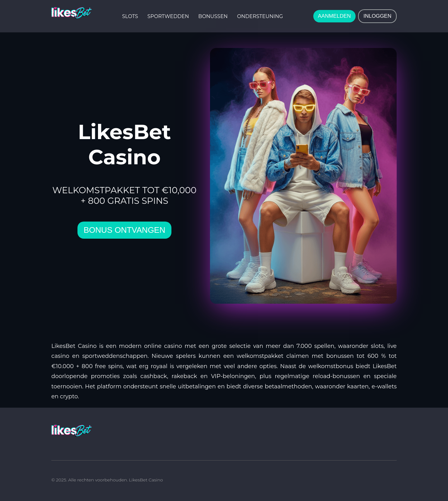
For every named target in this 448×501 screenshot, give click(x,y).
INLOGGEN (377, 16)
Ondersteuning (260, 16)
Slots (130, 16)
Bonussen (213, 16)
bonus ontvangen (124, 230)
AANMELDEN (334, 16)
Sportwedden (168, 16)
